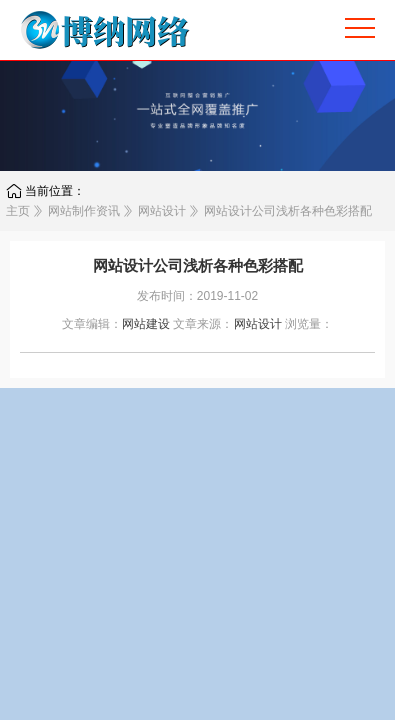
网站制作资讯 (84, 211)
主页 (18, 211)
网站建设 (146, 324)
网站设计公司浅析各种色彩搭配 (288, 211)
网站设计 (162, 211)
